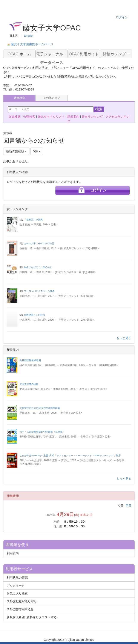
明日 (129, 506)
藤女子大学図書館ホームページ (32, 44)
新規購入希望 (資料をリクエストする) (32, 617)
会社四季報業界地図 (30, 360)
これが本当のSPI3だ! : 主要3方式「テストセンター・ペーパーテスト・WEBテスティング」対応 (70, 455)
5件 (37, 151)
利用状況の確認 (17, 578)
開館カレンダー (116, 54)
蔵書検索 (19, 98)
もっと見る (124, 338)
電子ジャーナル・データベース (52, 55)
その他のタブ (52, 98)
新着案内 (73, 117)
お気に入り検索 (17, 593)
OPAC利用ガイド (84, 54)
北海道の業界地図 (29, 384)
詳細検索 (15, 117)
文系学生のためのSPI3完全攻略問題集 (40, 408)
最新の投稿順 (16, 151)
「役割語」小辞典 (33, 220)
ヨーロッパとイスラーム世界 (39, 291)
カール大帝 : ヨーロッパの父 (39, 243)
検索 (99, 109)
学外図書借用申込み (20, 609)
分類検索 (29, 117)
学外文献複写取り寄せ (22, 601)
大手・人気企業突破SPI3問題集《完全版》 (42, 432)
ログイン (122, 17)
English (29, 36)
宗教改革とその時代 (34, 315)
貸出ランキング (92, 117)
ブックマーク (16, 585)
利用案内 (13, 553)
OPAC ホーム (19, 54)
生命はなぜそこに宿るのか (38, 267)
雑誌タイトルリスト (51, 117)
